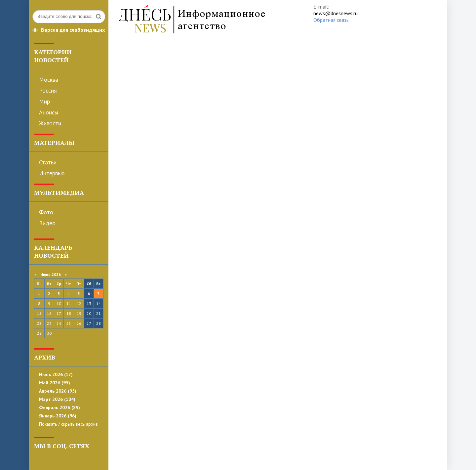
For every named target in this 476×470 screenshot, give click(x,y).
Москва (49, 80)
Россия (48, 90)
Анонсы (49, 112)
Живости (50, 123)
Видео (47, 223)
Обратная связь (331, 20)
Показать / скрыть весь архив (68, 424)
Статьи (48, 162)
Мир (44, 101)
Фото (46, 212)
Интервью (52, 173)
